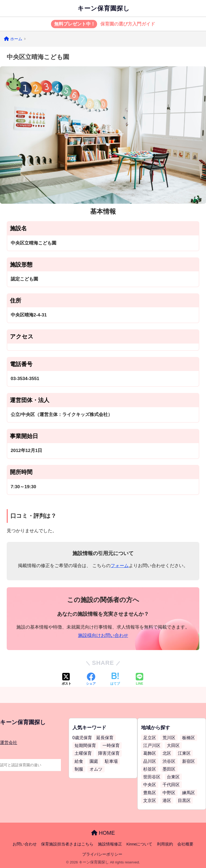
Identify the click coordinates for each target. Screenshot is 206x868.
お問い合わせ (25, 844)
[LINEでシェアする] (139, 680)
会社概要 (185, 844)
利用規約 (165, 844)
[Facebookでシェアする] (91, 680)
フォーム (120, 566)
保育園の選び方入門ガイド (103, 24)
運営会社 (9, 743)
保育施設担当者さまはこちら (67, 844)
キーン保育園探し (104, 8)
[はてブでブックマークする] (115, 680)
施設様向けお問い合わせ (103, 635)
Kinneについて (139, 844)
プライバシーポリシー (102, 854)
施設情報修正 (110, 844)
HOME (103, 833)
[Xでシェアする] (67, 680)
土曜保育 (83, 753)
